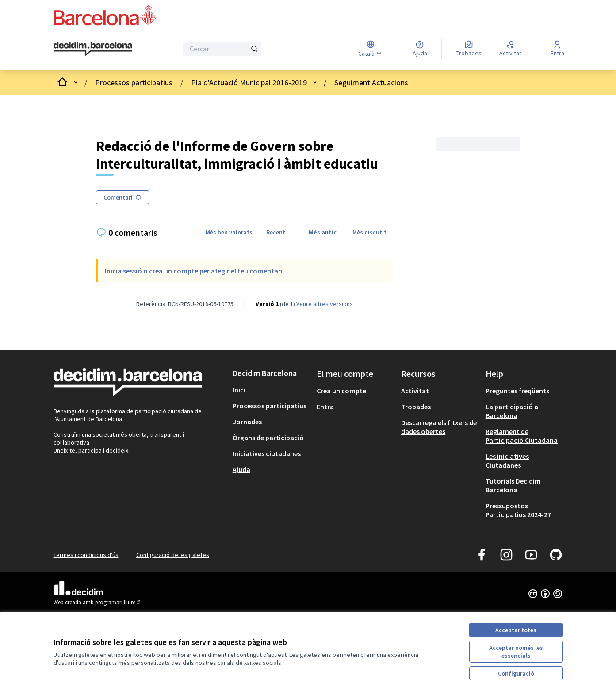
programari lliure (118, 602)
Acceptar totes (516, 630)
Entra (325, 407)
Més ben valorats (229, 232)
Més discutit (369, 232)
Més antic (323, 232)
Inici (239, 390)
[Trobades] (469, 49)
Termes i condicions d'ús (86, 555)
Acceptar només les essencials (516, 652)
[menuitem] (271, 390)
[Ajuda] (420, 49)
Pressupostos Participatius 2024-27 (518, 510)
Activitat (415, 391)
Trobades (416, 407)
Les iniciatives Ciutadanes (507, 461)
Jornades (247, 422)
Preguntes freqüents (517, 391)
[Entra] (557, 49)
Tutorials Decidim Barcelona (513, 485)
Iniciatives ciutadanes (267, 453)
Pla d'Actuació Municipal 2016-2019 (249, 83)
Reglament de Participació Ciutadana (522, 436)
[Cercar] (222, 49)
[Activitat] (510, 49)
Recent (276, 232)
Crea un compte (341, 391)
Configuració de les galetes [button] (173, 555)
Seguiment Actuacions (371, 83)
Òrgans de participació (268, 438)
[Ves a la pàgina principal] (93, 49)
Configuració (516, 673)
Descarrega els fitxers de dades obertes (439, 427)
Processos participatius (134, 83)
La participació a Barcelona (512, 411)
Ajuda (241, 469)
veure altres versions (325, 304)
